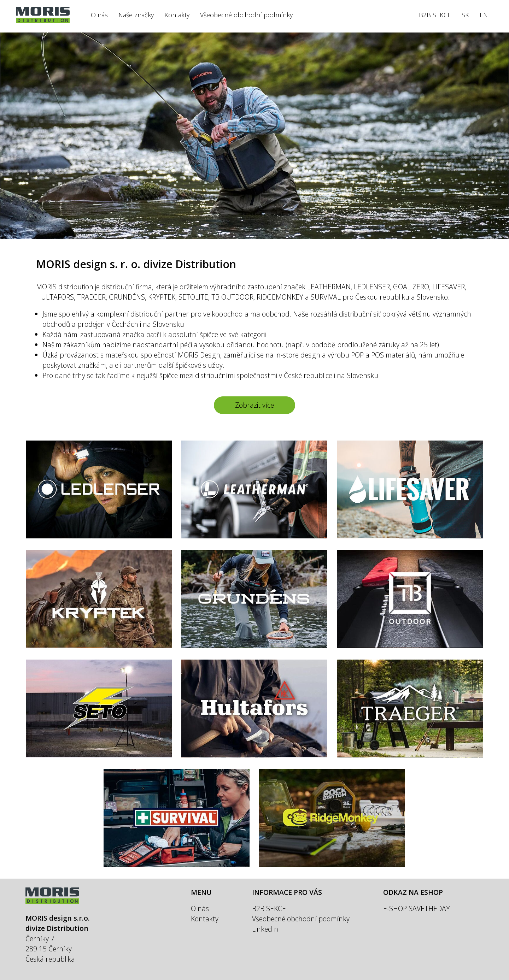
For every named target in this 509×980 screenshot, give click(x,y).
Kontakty (177, 15)
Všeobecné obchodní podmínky (246, 15)
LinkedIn (265, 929)
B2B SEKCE (435, 15)
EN (484, 15)
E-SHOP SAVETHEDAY (417, 908)
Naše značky (136, 15)
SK (465, 15)
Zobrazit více (255, 405)
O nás (99, 15)
